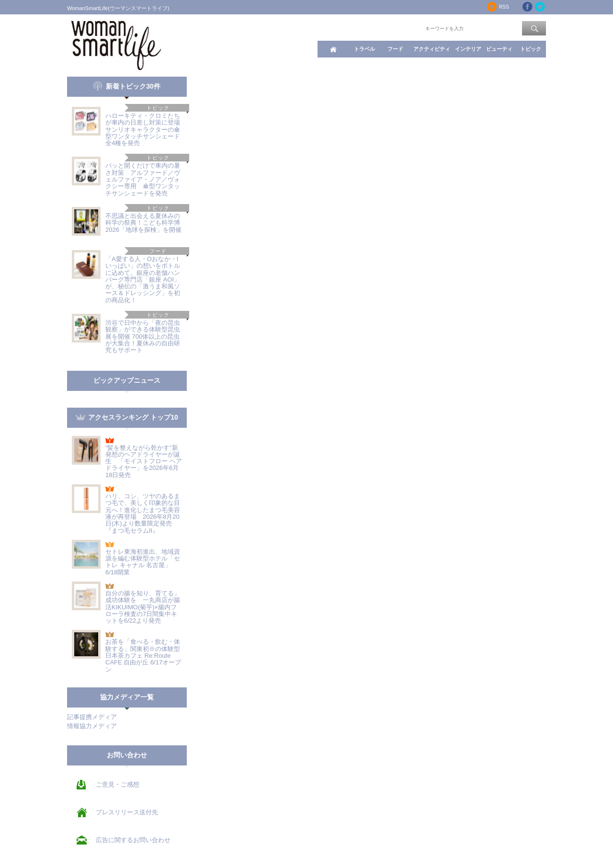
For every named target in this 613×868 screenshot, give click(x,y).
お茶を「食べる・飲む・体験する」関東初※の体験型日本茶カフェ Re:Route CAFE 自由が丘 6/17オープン (143, 655)
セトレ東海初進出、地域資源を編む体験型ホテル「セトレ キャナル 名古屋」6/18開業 (143, 562)
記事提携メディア (92, 717)
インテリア (468, 49)
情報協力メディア (92, 726)
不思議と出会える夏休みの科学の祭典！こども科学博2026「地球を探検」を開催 (143, 223)
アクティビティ (432, 49)
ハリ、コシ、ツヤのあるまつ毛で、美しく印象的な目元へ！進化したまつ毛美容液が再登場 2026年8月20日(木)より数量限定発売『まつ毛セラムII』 (143, 513)
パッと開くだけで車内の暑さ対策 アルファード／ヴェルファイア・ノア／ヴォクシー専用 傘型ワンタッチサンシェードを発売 (143, 179)
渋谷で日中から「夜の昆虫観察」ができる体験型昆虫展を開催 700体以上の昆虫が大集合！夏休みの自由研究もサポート (143, 336)
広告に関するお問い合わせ (133, 840)
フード (395, 49)
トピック (531, 49)
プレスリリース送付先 (127, 812)
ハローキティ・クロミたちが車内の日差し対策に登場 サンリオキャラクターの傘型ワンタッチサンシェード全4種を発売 (146, 129)
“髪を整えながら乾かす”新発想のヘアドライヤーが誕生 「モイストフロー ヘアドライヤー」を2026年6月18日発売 (144, 461)
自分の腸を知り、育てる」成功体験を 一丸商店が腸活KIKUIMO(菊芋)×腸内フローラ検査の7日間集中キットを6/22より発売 (143, 607)
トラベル (364, 49)
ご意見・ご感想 (118, 784)
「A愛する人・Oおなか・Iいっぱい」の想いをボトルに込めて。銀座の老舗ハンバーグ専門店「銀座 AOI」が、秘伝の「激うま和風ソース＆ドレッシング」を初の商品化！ (143, 280)
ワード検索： (408, 28)
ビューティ (499, 49)
